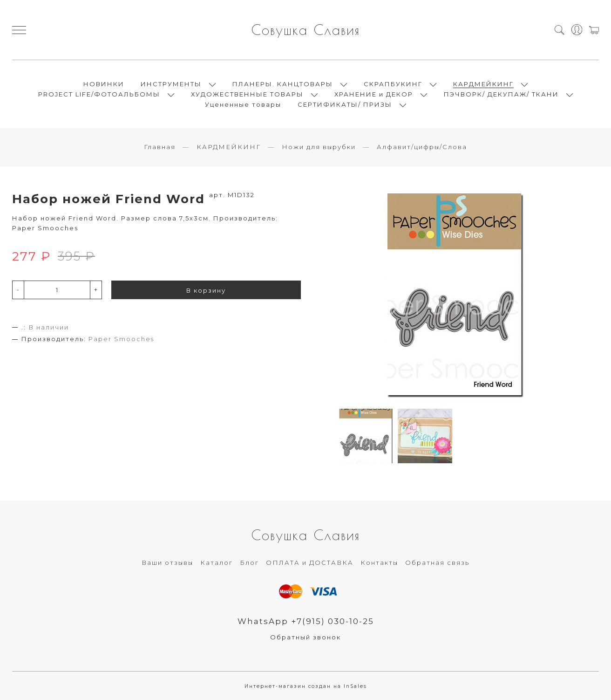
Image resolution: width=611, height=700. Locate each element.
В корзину (206, 290)
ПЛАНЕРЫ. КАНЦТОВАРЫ (283, 84)
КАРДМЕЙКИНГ (483, 84)
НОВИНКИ (104, 84)
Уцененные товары (243, 104)
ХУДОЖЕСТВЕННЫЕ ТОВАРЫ (247, 94)
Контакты (379, 563)
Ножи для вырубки (319, 147)
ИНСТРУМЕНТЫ (171, 84)
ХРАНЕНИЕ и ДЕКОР (374, 94)
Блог (249, 563)
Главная (160, 147)
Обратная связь (437, 563)
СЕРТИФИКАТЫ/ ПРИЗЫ (345, 104)
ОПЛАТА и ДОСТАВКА (310, 563)
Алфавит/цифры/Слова (422, 147)
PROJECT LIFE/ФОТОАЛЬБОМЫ (99, 94)
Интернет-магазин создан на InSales (306, 686)
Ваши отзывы (167, 563)
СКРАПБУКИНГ (393, 84)
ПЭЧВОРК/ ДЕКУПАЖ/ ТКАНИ (501, 94)
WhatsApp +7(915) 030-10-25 (306, 621)
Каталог (217, 563)
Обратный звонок (305, 637)
